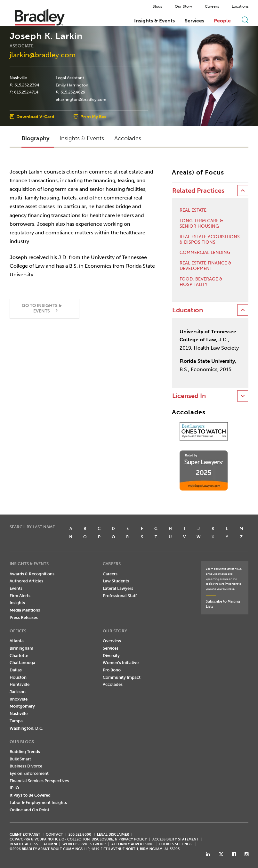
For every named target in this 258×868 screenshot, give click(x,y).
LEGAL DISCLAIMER (113, 835)
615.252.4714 (26, 92)
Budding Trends (25, 752)
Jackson (18, 692)
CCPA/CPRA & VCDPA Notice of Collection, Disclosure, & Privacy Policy (78, 839)
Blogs (157, 6)
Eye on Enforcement (29, 773)
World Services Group (84, 844)
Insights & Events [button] (82, 138)
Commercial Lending (205, 253)
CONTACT (54, 835)
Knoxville (19, 699)
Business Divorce (26, 766)
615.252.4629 (73, 92)
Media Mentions (25, 610)
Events (16, 588)
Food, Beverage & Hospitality (201, 282)
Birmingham (21, 648)
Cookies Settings (175, 844)
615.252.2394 (27, 85)
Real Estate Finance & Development (206, 266)
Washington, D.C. (26, 728)
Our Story (183, 6)
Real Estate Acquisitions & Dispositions (210, 240)
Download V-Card (35, 117)
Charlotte (19, 656)
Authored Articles (26, 581)
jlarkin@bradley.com (43, 55)
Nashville (18, 78)
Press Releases (24, 617)
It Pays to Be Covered (30, 795)
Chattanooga (22, 663)
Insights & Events (154, 21)
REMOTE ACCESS (24, 844)
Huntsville (20, 684)
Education (188, 310)
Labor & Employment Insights (38, 803)
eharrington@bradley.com (81, 100)
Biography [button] (35, 138)
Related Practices (198, 191)
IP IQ (14, 788)
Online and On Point (29, 810)
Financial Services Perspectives (39, 781)
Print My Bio (93, 117)
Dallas (16, 670)
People (222, 21)
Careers (212, 6)
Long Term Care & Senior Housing (201, 224)
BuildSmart (20, 759)
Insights (17, 603)
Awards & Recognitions (32, 574)
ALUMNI (50, 844)
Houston (18, 677)
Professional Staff (120, 596)
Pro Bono (112, 670)
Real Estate (193, 210)
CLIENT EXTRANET (25, 835)
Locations (240, 6)
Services (194, 21)
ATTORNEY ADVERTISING (132, 844)
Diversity (111, 656)
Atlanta (17, 641)
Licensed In (189, 396)
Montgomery (22, 706)
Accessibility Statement (175, 839)
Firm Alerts (20, 596)
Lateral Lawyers (118, 588)
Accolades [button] (128, 138)
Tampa (16, 721)
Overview (112, 641)
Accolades (113, 684)
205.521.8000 (80, 835)
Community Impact (122, 677)
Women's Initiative (121, 663)
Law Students (116, 581)
